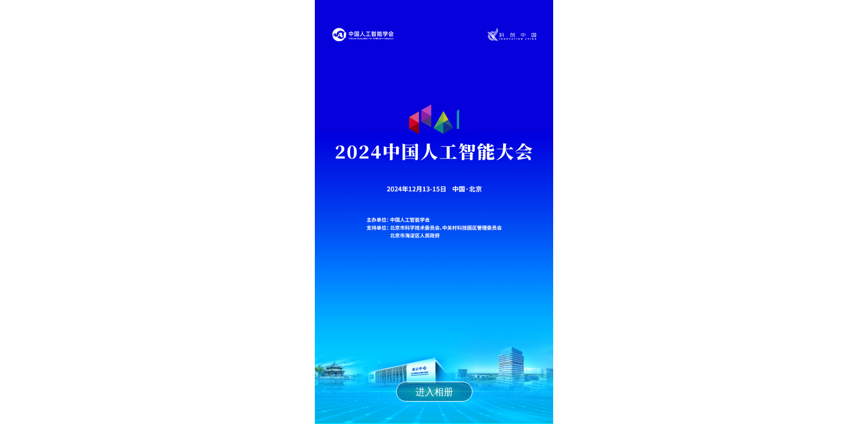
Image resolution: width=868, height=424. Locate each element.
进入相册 (434, 392)
